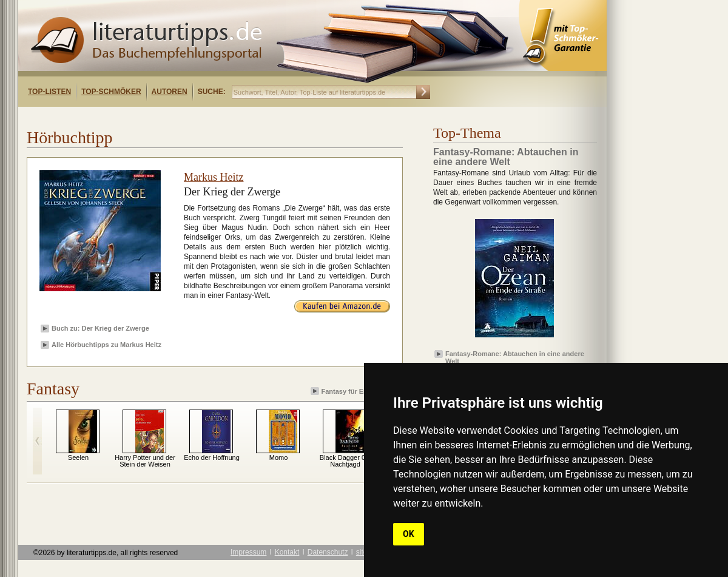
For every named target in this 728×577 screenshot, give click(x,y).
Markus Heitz (214, 177)
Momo (279, 457)
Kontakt (287, 552)
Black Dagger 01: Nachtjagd (345, 461)
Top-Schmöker (111, 92)
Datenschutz (328, 552)
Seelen (78, 457)
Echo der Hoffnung (212, 457)
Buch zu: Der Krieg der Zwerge (100, 328)
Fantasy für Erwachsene (355, 391)
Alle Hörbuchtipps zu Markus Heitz (106, 345)
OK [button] (409, 534)
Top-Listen (49, 92)
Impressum (248, 552)
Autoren (170, 92)
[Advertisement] (175, 117)
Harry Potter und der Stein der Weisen (145, 461)
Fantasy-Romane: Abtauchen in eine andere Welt (515, 357)
